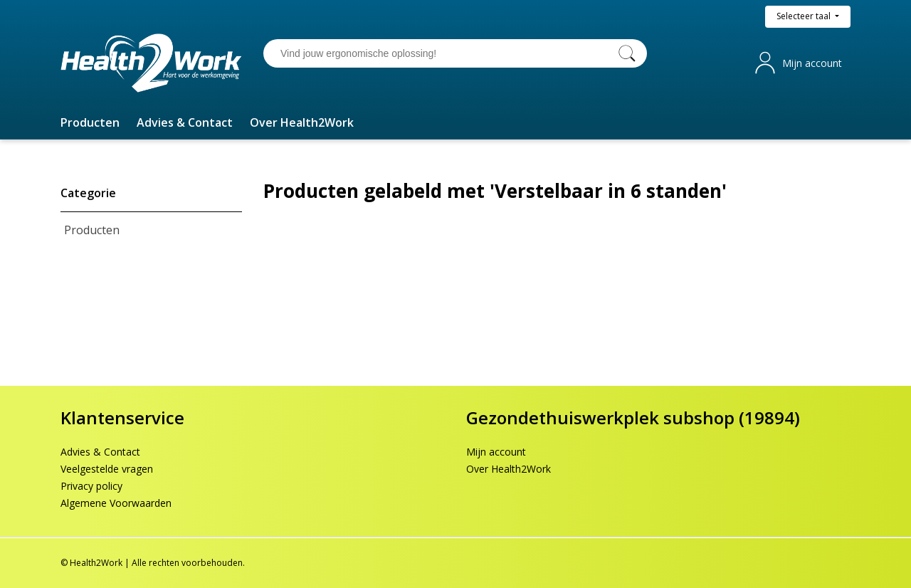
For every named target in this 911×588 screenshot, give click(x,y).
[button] (90, 122)
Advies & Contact (100, 452)
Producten (92, 230)
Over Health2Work (509, 469)
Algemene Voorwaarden (116, 503)
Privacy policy (91, 486)
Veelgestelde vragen (107, 469)
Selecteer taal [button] (805, 16)
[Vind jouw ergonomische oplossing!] (441, 53)
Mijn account (812, 63)
